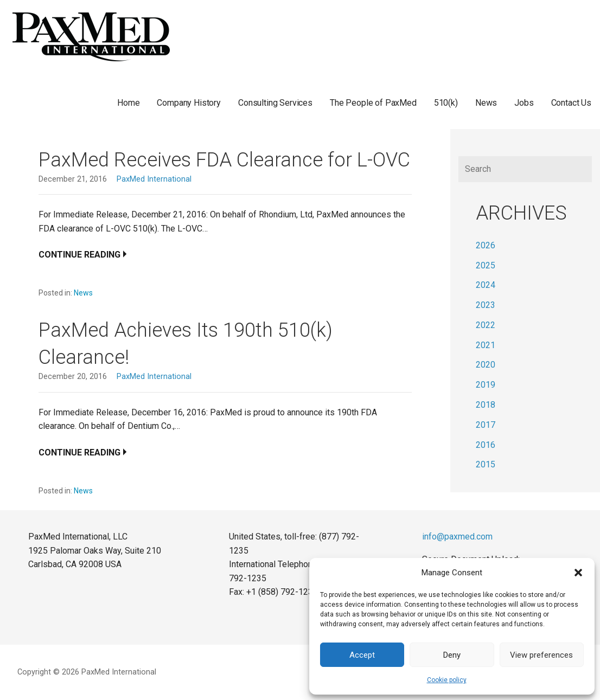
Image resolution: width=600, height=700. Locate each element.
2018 (486, 405)
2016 (486, 445)
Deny (452, 655)
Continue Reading (79, 255)
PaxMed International (154, 179)
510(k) (446, 103)
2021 (486, 345)
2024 (486, 285)
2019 (486, 385)
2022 (486, 325)
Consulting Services (275, 103)
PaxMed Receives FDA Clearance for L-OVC (224, 160)
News (486, 103)
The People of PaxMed (373, 103)
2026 (486, 245)
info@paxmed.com (457, 537)
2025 (486, 265)
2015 (486, 464)
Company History (189, 103)
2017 (486, 425)
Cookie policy (447, 680)
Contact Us (571, 103)
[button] (578, 573)
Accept (362, 655)
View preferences (541, 655)
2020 (486, 365)
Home (128, 103)
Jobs (524, 103)
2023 (486, 305)
